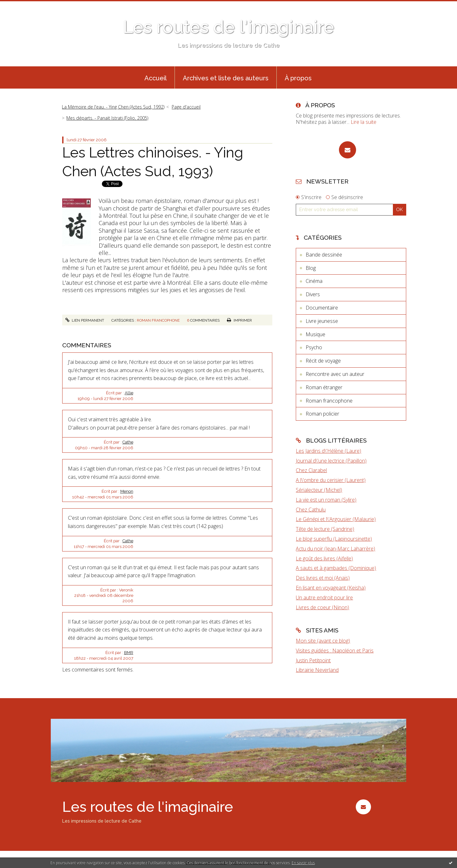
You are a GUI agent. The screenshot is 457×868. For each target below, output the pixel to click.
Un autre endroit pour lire (324, 598)
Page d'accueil (186, 107)
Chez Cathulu (311, 510)
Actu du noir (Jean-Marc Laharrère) (335, 549)
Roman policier (322, 414)
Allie (129, 393)
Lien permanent (85, 320)
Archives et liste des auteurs (226, 78)
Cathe (128, 442)
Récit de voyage (323, 361)
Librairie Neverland (317, 670)
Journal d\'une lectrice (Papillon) (331, 461)
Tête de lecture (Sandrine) (325, 529)
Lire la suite (364, 122)
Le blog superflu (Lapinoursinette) (334, 539)
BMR (129, 653)
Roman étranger (324, 387)
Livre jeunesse (322, 321)
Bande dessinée (324, 255)
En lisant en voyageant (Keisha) (331, 588)
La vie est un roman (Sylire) (326, 500)
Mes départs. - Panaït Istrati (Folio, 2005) (107, 118)
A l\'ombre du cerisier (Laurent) (331, 480)
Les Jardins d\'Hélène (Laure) (328, 451)
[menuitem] (156, 77)
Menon (127, 491)
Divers (313, 294)
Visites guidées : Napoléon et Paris (335, 651)
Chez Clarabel (311, 470)
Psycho (314, 347)
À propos (298, 78)
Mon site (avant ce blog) (323, 641)
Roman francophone (158, 320)
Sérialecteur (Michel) (319, 490)
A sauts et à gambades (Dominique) (336, 568)
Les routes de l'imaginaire (228, 27)
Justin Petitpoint (313, 660)
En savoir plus (303, 863)
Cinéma (314, 281)
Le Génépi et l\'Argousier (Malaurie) (336, 519)
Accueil (156, 78)
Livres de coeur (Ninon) (322, 607)
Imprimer (239, 320)
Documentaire (322, 308)
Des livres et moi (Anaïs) (323, 578)
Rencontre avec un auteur (335, 374)
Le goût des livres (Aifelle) (324, 558)
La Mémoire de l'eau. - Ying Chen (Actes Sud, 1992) (113, 107)
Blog (311, 268)
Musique (315, 334)
